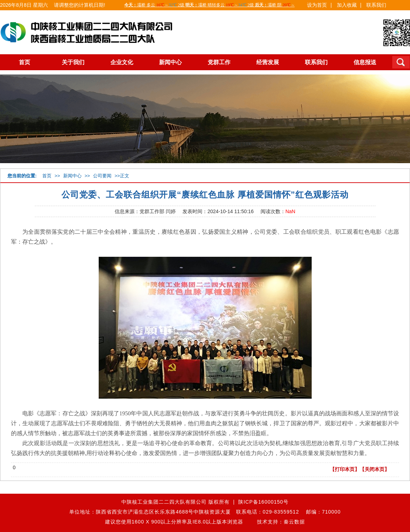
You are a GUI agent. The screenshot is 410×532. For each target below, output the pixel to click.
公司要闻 (102, 176)
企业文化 (122, 62)
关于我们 (73, 62)
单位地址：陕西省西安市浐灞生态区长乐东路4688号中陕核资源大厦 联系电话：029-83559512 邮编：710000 (205, 512)
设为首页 (317, 5)
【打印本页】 (345, 469)
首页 (24, 62)
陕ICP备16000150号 (263, 502)
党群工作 (219, 62)
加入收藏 (347, 5)
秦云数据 (294, 522)
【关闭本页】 (375, 469)
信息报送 (365, 62)
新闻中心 (170, 62)
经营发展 (268, 62)
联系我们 (376, 5)
